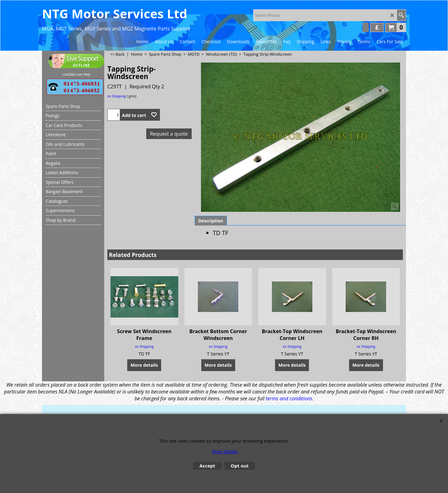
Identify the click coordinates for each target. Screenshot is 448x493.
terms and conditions (289, 398)
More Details (225, 451)
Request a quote (169, 134)
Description (211, 221)
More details (144, 365)
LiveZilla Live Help (76, 74)
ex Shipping (117, 96)
